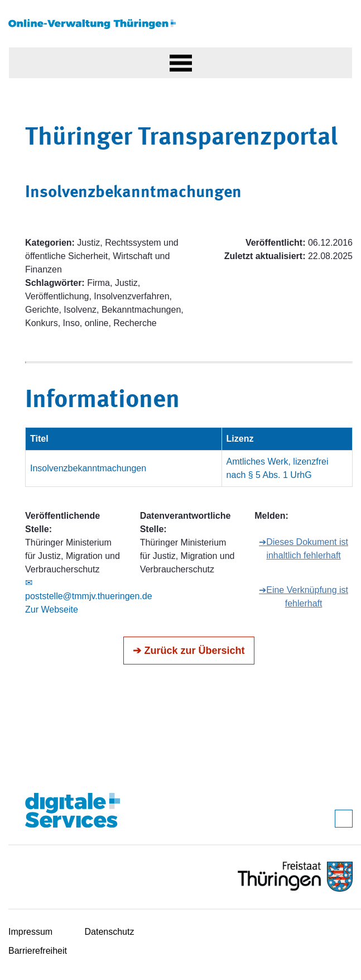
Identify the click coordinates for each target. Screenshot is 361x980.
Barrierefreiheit (38, 951)
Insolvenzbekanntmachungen (88, 468)
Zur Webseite (52, 609)
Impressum (30, 932)
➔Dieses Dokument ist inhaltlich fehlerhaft (304, 549)
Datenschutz (110, 932)
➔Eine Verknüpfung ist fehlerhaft (304, 597)
